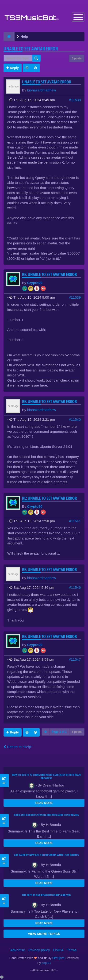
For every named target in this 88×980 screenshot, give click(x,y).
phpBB (46, 963)
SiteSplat (58, 958)
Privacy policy (39, 950)
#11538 (75, 100)
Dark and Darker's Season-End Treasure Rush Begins (46, 815)
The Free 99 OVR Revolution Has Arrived (46, 895)
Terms (72, 950)
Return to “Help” (18, 747)
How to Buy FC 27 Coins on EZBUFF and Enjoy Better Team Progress (46, 777)
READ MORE (44, 803)
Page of (59, 732)
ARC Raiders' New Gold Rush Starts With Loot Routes (46, 855)
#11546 (75, 587)
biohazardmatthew (42, 90)
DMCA (58, 950)
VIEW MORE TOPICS (44, 934)
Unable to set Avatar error (31, 49)
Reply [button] (13, 68)
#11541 (75, 521)
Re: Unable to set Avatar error (50, 274)
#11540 (75, 419)
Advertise (18, 950)
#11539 (75, 297)
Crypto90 (35, 283)
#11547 (75, 659)
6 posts (77, 58)
